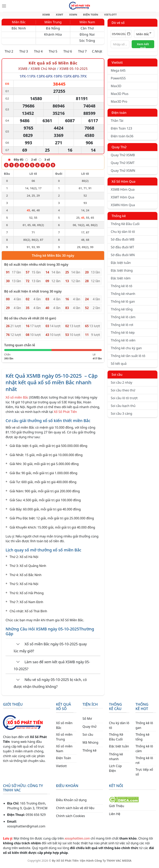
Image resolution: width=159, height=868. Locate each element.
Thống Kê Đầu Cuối (125, 226)
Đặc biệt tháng (122, 273)
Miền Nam (87, 24)
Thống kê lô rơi (122, 327)
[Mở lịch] (129, 36)
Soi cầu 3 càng (121, 416)
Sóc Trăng (87, 43)
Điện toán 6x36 (122, 138)
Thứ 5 (53, 54)
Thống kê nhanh (123, 296)
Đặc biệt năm (121, 281)
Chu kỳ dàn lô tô (123, 234)
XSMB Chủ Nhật (43, 71)
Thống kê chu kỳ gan (126, 350)
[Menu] (4, 6)
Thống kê (119, 218)
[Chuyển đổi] (18, 647)
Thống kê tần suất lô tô (128, 358)
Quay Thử (119, 149)
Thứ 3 (24, 54)
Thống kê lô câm (123, 319)
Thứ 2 (9, 54)
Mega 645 (118, 73)
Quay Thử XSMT (123, 165)
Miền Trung (53, 24)
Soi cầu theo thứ (123, 393)
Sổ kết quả (119, 366)
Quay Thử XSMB (123, 157)
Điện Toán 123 (121, 131)
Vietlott (117, 65)
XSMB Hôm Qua (123, 192)
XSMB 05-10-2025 (74, 71)
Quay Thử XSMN (123, 173)
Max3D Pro (119, 104)
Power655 (118, 81)
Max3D (116, 88)
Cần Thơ (87, 31)
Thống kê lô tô (121, 288)
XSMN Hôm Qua (123, 207)
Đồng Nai (87, 37)
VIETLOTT (107, 16)
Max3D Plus (119, 96)
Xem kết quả (143, 47)
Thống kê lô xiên (123, 343)
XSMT (61, 16)
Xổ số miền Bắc (17, 400)
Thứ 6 (68, 54)
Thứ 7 (82, 54)
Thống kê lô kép (123, 335)
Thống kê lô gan (123, 304)
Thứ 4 (38, 54)
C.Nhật (97, 54)
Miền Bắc (19, 24)
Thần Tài (117, 123)
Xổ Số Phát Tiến (65, 414)
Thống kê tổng (122, 312)
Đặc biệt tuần (121, 265)
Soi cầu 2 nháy (121, 385)
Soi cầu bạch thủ (123, 408)
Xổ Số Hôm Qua (123, 184)
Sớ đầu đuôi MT (122, 250)
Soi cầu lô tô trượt (124, 400)
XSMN (73, 16)
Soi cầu (117, 377)
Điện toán (119, 115)
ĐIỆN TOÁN (89, 16)
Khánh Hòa (53, 37)
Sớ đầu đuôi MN (123, 257)
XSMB (50, 16)
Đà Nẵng (53, 31)
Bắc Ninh (19, 31)
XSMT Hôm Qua (122, 200)
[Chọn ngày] (121, 36)
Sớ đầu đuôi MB (122, 242)
